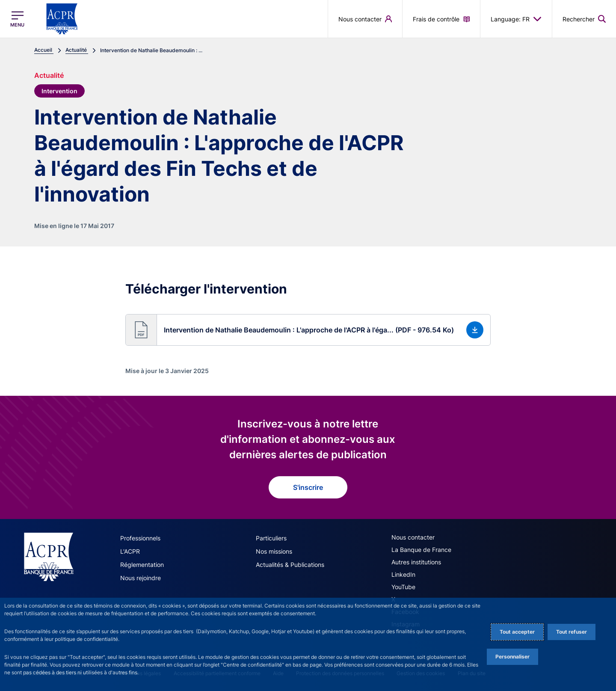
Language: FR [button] (516, 19)
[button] (308, 330)
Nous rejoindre (141, 578)
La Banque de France (421, 550)
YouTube (403, 587)
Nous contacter (413, 537)
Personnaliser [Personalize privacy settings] (512, 657)
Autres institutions (416, 562)
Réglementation (142, 565)
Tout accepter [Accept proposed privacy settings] (517, 632)
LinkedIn (403, 574)
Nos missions (274, 551)
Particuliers (271, 538)
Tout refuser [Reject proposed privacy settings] (572, 632)
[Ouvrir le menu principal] (17, 19)
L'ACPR (130, 551)
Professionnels (140, 538)
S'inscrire (308, 487)
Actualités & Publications (290, 565)
